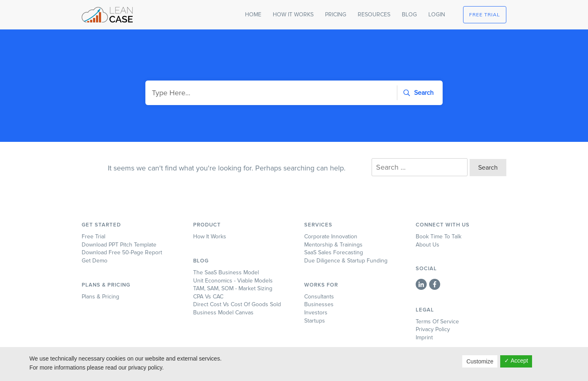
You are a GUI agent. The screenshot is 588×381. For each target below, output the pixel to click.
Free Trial (94, 236)
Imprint (424, 337)
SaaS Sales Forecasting (334, 252)
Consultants (319, 297)
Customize (480, 361)
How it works (210, 236)
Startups (315, 321)
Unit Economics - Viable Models (233, 281)
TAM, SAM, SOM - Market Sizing (233, 288)
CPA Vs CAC (208, 297)
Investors (316, 313)
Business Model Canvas (223, 313)
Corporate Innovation (331, 236)
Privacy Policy (433, 329)
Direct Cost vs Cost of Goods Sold (237, 304)
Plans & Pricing (100, 297)
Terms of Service (437, 322)
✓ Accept (516, 361)
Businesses (319, 304)
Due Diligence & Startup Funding (346, 261)
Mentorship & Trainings (333, 245)
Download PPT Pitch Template (119, 245)
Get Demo (95, 261)
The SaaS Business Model (226, 272)
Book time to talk (439, 236)
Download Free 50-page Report (122, 252)
